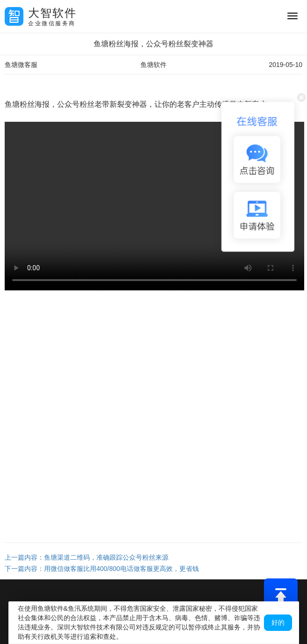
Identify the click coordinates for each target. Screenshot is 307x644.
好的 (278, 622)
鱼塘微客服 (21, 65)
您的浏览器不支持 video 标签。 (154, 206)
